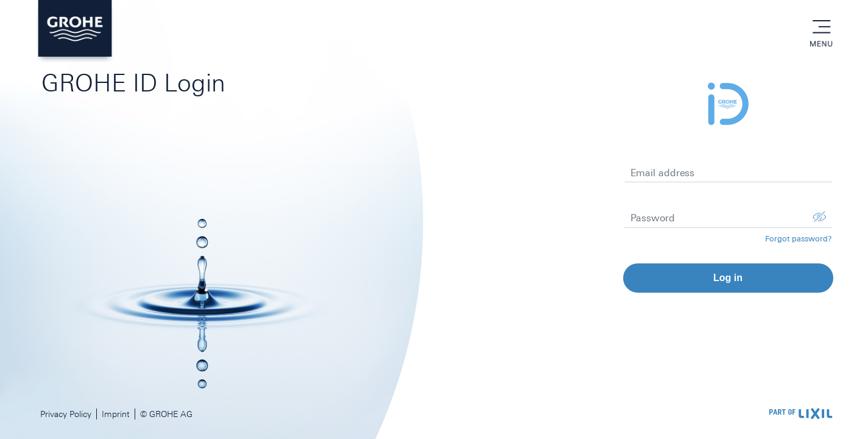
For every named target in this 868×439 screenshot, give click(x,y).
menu (821, 27)
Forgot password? (799, 239)
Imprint (116, 414)
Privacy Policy (66, 414)
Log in (728, 278)
